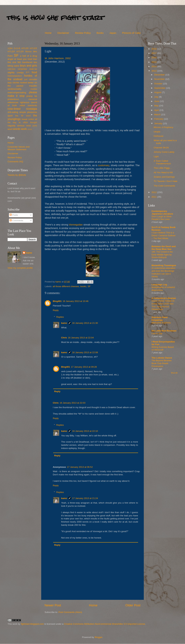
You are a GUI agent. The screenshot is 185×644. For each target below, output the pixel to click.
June (157, 101)
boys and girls (29, 66)
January (159, 123)
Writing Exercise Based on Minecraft (163, 348)
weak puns (32, 126)
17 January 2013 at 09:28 (84, 367)
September (160, 88)
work (24, 129)
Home (48, 33)
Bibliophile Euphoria (161, 323)
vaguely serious (16, 126)
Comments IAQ (15, 162)
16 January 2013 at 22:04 (81, 338)
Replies (60, 317)
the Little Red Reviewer (164, 331)
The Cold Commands (164, 186)
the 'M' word (23, 116)
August (158, 92)
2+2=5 (17, 48)
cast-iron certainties (17, 69)
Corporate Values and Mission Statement (18, 148)
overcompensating (17, 92)
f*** (28, 72)
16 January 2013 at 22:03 (73, 403)
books (83, 286)
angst (10, 59)
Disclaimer (63, 33)
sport (10, 116)
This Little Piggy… (163, 168)
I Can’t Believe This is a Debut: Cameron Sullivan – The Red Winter (163, 235)
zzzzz (30, 129)
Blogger (99, 637)
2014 (154, 66)
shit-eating (13, 112)
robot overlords (28, 105)
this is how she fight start (55, 18)
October (159, 84)
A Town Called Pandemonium (162, 162)
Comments (16, 221)
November (160, 79)
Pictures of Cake (131, 33)
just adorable (31, 79)
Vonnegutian (76, 225)
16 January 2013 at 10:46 (76, 301)
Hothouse (159, 136)
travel (24, 119)
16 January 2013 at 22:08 (85, 352)
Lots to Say (157, 333)
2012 (154, 192)
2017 (154, 53)
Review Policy (83, 33)
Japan (113, 33)
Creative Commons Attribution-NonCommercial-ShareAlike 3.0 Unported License (104, 624)
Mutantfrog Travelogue (164, 265)
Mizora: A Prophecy (163, 127)
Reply (56, 310)
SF (89, 286)
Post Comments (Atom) (70, 612)
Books (100, 33)
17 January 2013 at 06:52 (80, 467)
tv (20, 122)
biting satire (13, 66)
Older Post (133, 605)
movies (34, 89)
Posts (14, 215)
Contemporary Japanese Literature (162, 212)
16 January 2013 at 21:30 (85, 323)
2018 (154, 49)
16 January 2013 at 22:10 (85, 431)
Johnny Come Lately (164, 152)
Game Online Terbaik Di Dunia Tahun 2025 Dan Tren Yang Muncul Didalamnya (163, 305)
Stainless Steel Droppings (160, 319)
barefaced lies (30, 62)
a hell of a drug (29, 56)
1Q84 (10, 48)
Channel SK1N (161, 148)
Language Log (159, 285)
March (158, 115)
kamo (59, 282)
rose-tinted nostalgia (22, 109)
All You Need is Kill (163, 172)
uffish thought (30, 122)
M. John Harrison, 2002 (58, 58)
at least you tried (23, 59)
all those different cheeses (66, 286)
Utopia (157, 132)
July (157, 97)
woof (10, 129)
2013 (154, 71)
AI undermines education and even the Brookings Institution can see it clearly (163, 272)
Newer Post (53, 605)
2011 (154, 197)
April (157, 110)
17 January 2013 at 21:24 (85, 498)
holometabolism (15, 76)
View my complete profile (20, 268)
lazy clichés (13, 83)
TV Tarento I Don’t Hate (166, 181)
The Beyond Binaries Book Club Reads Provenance (162, 363)
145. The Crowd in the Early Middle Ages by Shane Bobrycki (162, 255)
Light (156, 157)
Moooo (29, 52)
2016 (154, 58)
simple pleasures (28, 112)
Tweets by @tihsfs (17, 175)
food (34, 72)
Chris (64, 338)
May (157, 106)
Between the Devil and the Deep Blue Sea (164, 248)
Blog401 (57, 301)
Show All (174, 373)
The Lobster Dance (162, 358)
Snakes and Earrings (164, 177)
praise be (32, 96)
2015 (154, 62)
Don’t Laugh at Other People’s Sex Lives (162, 218)
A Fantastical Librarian (164, 298)
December (160, 75)
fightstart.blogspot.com (32, 624)
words (17, 129)
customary (104, 165)
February (159, 119)
